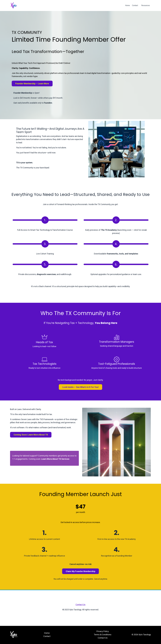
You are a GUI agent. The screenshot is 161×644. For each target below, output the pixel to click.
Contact (135, 5)
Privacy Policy (103, 632)
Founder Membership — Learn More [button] (32, 84)
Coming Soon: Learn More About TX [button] (31, 435)
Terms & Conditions (103, 635)
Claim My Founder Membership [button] (80, 572)
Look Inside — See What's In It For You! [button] (80, 387)
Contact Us (80, 605)
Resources (146, 5)
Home (127, 5)
